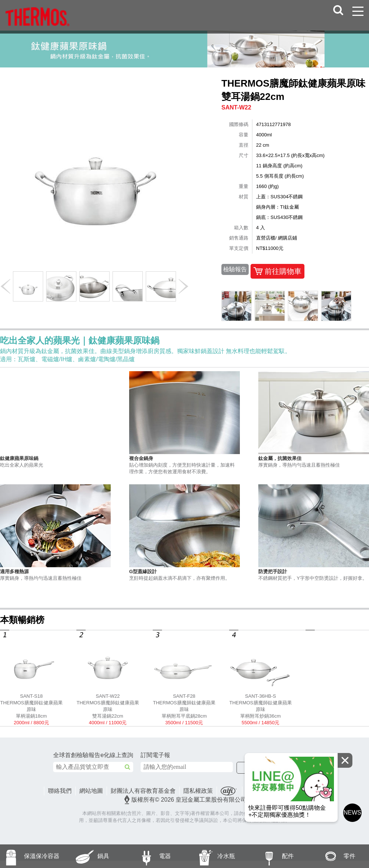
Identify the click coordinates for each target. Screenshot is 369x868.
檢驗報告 (235, 269)
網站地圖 (91, 791)
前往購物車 (277, 271)
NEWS (352, 813)
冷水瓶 (210, 856)
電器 (147, 856)
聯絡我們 (60, 791)
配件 (270, 856)
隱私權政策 (198, 791)
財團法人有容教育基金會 (143, 791)
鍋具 (85, 856)
